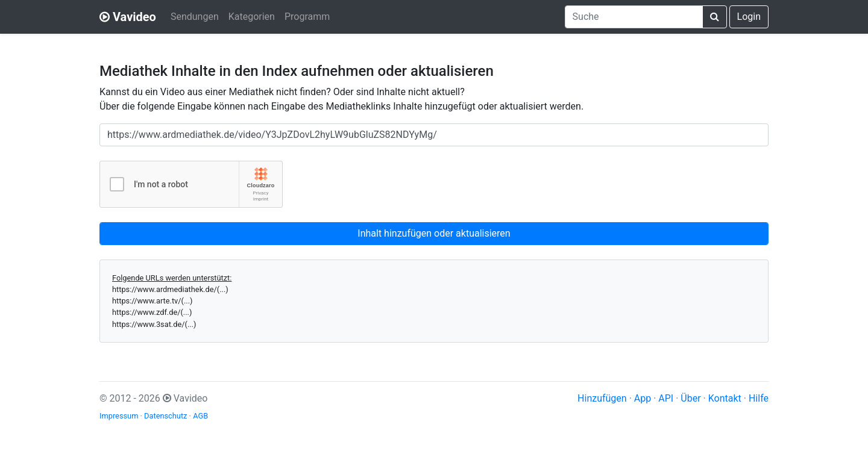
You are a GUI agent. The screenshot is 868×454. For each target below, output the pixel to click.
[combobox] (634, 17)
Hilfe (759, 398)
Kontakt (725, 398)
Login (749, 17)
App (643, 398)
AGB (200, 416)
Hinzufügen (602, 398)
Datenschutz (165, 416)
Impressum (119, 416)
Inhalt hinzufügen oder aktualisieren (434, 233)
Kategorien (252, 17)
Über (690, 398)
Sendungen (195, 17)
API (666, 398)
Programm (307, 17)
